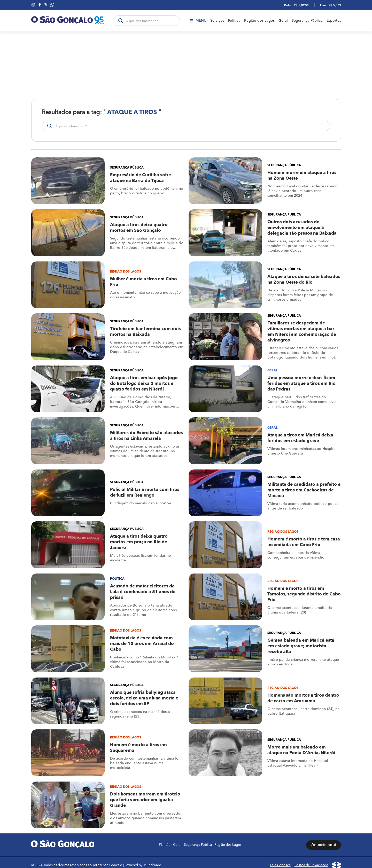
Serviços (217, 21)
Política (234, 21)
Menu (198, 21)
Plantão (165, 839)
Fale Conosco (280, 859)
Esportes (334, 21)
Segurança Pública (307, 21)
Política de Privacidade (311, 859)
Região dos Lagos (259, 21)
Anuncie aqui (324, 839)
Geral (283, 21)
